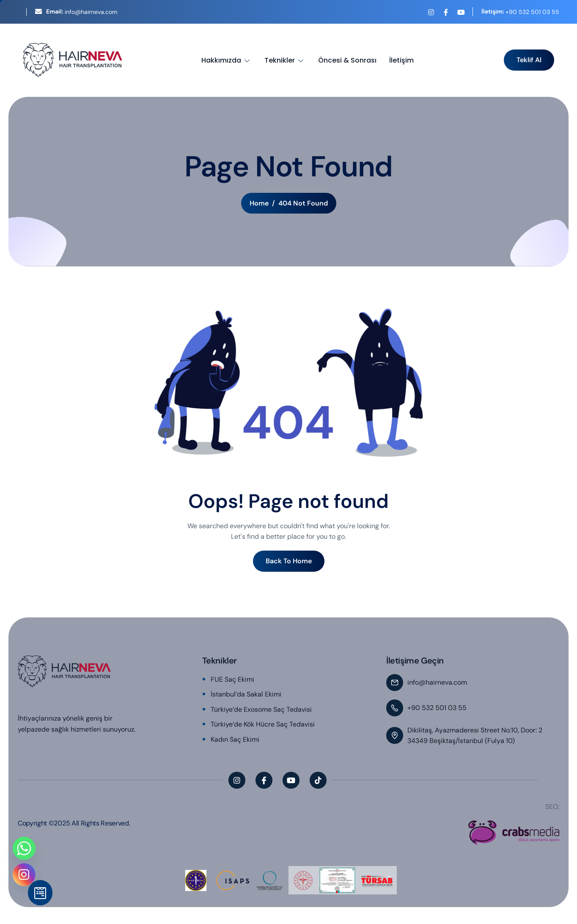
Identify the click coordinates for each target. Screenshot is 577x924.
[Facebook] (446, 12)
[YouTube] (461, 12)
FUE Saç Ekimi (232, 679)
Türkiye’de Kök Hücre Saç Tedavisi (263, 724)
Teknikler (285, 60)
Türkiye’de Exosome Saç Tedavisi (261, 709)
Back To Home (289, 561)
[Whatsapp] (24, 848)
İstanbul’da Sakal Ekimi (246, 694)
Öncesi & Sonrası (347, 60)
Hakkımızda (227, 60)
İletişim (401, 60)
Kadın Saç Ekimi (235, 739)
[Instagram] (431, 12)
